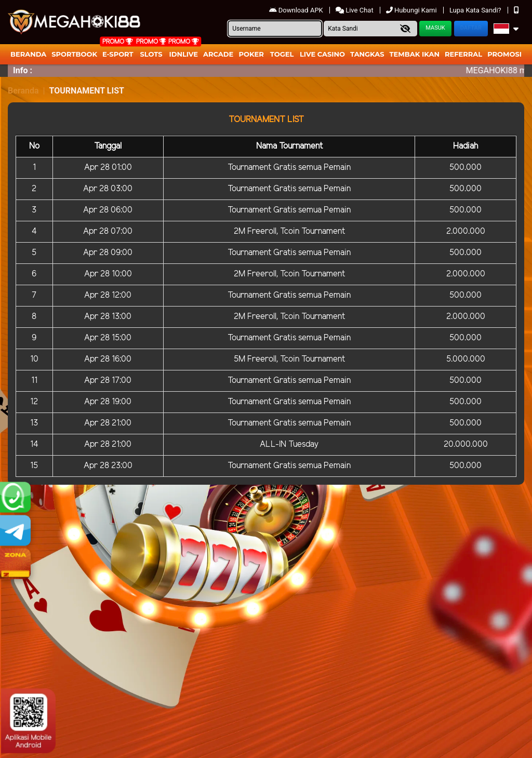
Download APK (297, 10)
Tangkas (367, 54)
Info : (23, 70)
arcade (218, 54)
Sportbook (74, 54)
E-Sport (118, 54)
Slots (151, 54)
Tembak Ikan (415, 54)
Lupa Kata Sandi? (476, 10)
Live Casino (322, 54)
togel (282, 54)
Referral (463, 54)
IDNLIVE (183, 54)
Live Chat (355, 10)
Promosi (504, 54)
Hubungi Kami (412, 10)
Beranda (28, 54)
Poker (251, 54)
